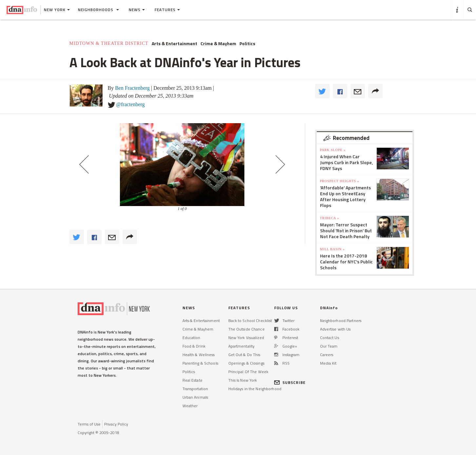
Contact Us (330, 338)
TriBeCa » (330, 218)
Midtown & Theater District (109, 43)
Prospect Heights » (340, 181)
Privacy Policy (116, 424)
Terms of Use (89, 424)
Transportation (195, 389)
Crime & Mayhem (218, 44)
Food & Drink (194, 346)
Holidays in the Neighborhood (255, 389)
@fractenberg (131, 104)
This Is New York (243, 380)
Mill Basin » (333, 249)
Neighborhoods (98, 10)
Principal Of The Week (248, 372)
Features (167, 10)
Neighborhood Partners (341, 321)
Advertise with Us (335, 329)
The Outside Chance (247, 329)
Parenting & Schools (200, 363)
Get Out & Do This (244, 355)
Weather (190, 406)
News (137, 10)
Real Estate (192, 380)
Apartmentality (242, 346)
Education (191, 338)
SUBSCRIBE (290, 382)
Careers (327, 355)
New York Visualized (246, 338)
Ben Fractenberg (132, 88)
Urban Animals (195, 397)
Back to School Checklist (250, 321)
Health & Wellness (199, 355)
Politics (247, 44)
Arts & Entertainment (174, 44)
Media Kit (328, 363)
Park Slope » (333, 150)
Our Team (329, 346)
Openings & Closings (246, 363)
